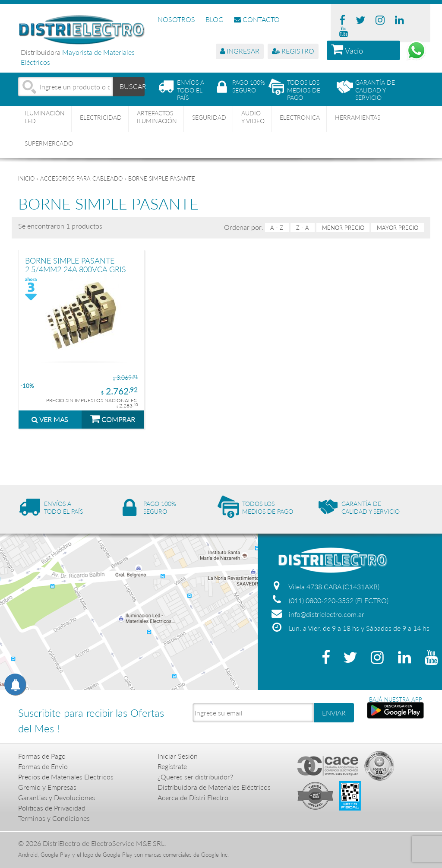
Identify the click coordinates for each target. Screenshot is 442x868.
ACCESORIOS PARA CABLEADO (81, 178)
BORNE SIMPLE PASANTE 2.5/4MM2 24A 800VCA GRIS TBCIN (76, 265)
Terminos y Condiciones (54, 818)
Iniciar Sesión (178, 756)
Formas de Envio (43, 766)
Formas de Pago (42, 756)
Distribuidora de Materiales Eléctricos (214, 787)
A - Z (277, 228)
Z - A (303, 228)
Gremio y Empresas (47, 787)
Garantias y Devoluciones (57, 797)
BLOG (215, 19)
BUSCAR (132, 86)
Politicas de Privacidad (52, 808)
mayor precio (398, 228)
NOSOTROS (176, 19)
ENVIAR (334, 713)
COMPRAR (113, 418)
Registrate (172, 766)
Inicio (26, 178)
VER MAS (50, 419)
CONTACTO (257, 19)
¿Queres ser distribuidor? (195, 777)
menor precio (343, 228)
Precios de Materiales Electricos (66, 777)
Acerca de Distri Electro (193, 797)
